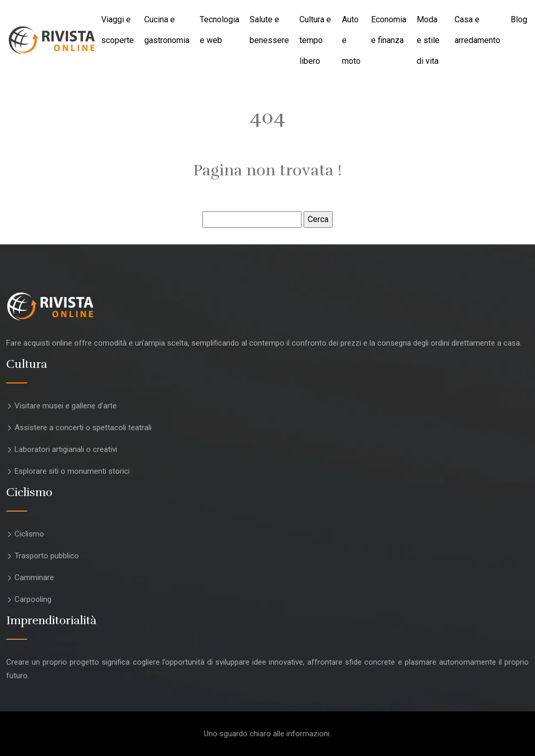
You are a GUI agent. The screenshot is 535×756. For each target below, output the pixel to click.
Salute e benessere (269, 30)
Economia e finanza (389, 30)
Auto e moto (351, 40)
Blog (519, 19)
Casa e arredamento (477, 30)
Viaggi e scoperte (118, 30)
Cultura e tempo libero (315, 40)
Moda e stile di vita (428, 40)
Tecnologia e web (220, 30)
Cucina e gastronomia (167, 30)
